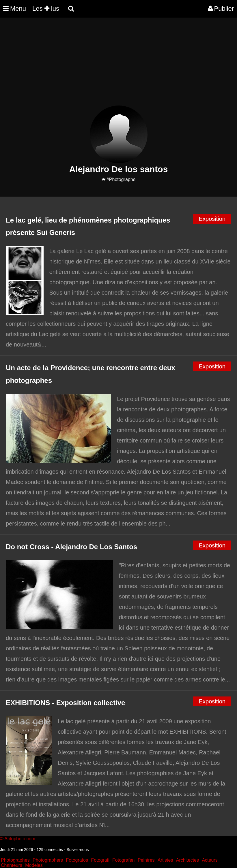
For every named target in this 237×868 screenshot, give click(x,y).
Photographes (15, 860)
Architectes (187, 860)
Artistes (165, 860)
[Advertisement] (105, 65)
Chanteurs (12, 865)
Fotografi (100, 860)
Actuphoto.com (20, 839)
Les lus (46, 9)
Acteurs (210, 860)
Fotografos (77, 860)
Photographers (48, 860)
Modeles (34, 865)
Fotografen (123, 860)
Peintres (146, 860)
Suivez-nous (78, 850)
